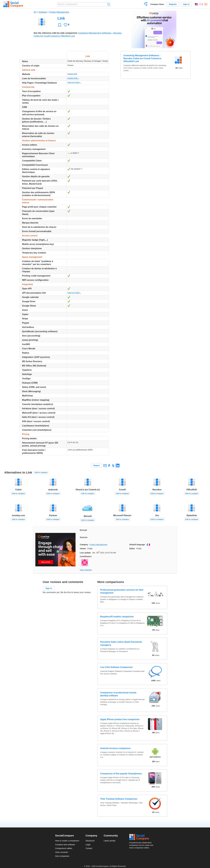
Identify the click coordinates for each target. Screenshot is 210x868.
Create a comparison (146, 5)
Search (109, 4)
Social (142, 837)
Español (206, 4)
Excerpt (83, 530)
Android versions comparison (115, 748)
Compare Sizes (157, 4)
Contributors (86, 556)
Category (84, 545)
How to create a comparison (67, 841)
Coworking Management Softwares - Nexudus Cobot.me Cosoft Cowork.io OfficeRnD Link (142, 58)
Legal (88, 845)
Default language (137, 545)
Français (201, 4)
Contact (89, 848)
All (35, 12)
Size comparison (62, 856)
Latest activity (109, 841)
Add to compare (41, 472)
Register (173, 4)
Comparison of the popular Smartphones (121, 774)
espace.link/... (73, 78)
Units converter (62, 852)
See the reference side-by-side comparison (55, 33)
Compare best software (65, 845)
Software (43, 12)
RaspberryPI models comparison (117, 617)
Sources (84, 537)
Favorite (60, 25)
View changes (86, 570)
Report (97, 465)
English (196, 4)
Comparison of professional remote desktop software (118, 694)
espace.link (72, 74)
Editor (132, 549)
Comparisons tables (64, 848)
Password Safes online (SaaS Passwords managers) (121, 643)
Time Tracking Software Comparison (119, 799)
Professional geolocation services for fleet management (122, 591)
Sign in (186, 4)
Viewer (83, 549)
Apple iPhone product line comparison (120, 719)
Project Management (59, 12)
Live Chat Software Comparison (116, 667)
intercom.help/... (74, 82)
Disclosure (90, 841)
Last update (85, 553)
